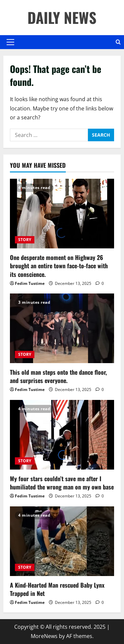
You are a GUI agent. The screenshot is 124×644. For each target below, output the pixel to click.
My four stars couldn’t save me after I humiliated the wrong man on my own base (62, 483)
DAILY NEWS (62, 17)
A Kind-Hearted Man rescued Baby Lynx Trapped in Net (57, 589)
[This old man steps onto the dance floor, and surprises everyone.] (62, 328)
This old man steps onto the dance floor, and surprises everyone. (58, 376)
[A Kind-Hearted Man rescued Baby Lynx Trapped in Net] (62, 541)
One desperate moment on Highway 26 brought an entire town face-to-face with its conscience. (59, 266)
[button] (10, 42)
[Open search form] (118, 42)
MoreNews (44, 636)
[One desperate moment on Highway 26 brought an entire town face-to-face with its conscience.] (62, 214)
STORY (25, 240)
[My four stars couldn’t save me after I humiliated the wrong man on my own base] (62, 435)
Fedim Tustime (30, 283)
